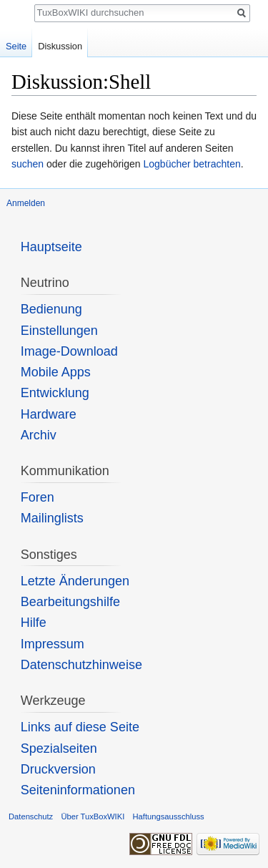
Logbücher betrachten (192, 164)
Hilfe (34, 623)
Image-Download (69, 351)
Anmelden (26, 203)
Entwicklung (55, 393)
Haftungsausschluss (168, 816)
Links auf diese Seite (80, 727)
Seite (16, 46)
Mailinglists (52, 518)
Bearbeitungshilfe (70, 602)
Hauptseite (51, 247)
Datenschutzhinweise (81, 665)
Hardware (49, 414)
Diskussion (60, 46)
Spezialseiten (59, 748)
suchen (28, 164)
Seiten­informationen (78, 790)
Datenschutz (31, 816)
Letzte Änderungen (75, 581)
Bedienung (51, 309)
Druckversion (58, 769)
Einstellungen (59, 331)
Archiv (39, 435)
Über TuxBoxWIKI (93, 816)
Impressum (53, 644)
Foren (38, 497)
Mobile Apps (56, 372)
